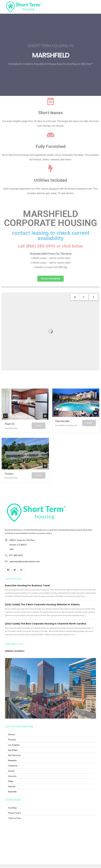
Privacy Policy (15, 813)
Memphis (12, 760)
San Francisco (15, 755)
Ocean (9, 474)
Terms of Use (14, 818)
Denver (12, 734)
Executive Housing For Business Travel (27, 585)
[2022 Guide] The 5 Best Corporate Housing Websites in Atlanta (42, 604)
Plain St (10, 424)
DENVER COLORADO (15, 651)
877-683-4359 (16, 555)
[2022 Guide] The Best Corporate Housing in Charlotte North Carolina (46, 624)
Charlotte (13, 766)
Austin (11, 771)
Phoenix (12, 740)
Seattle (12, 786)
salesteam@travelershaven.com (24, 561)
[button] (50, 279)
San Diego (13, 750)
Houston (12, 776)
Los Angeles (14, 745)
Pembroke (62, 421)
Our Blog (12, 808)
